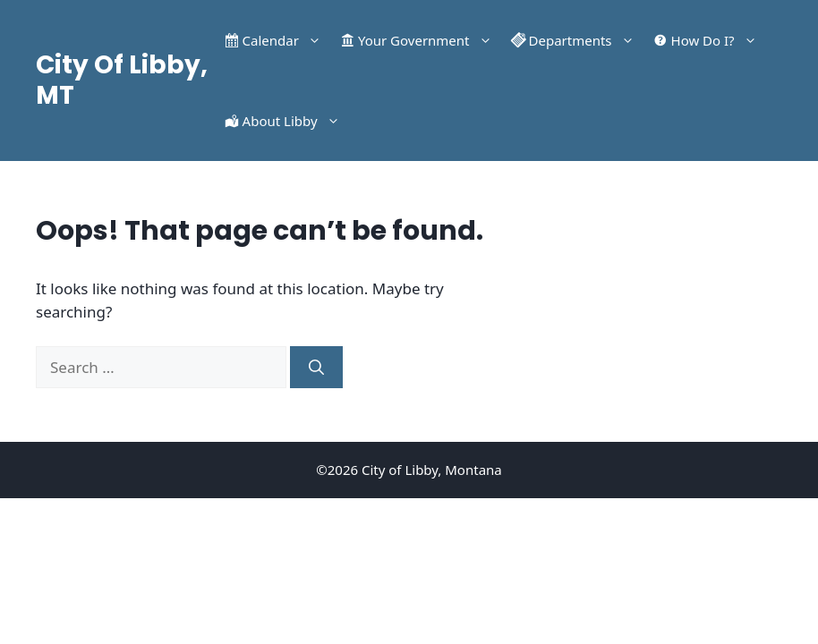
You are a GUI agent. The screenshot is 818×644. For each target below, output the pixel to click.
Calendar (286, 40)
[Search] (316, 368)
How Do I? (719, 40)
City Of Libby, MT (122, 80)
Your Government (430, 40)
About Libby (296, 121)
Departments (586, 40)
